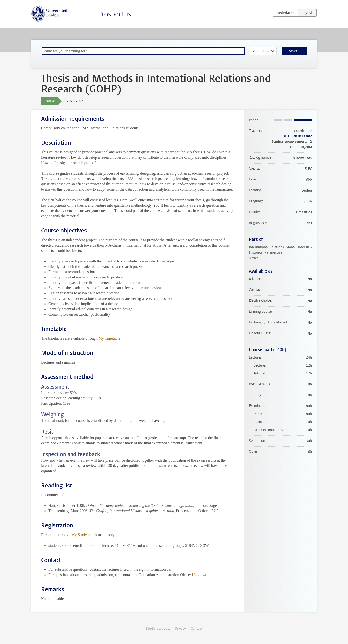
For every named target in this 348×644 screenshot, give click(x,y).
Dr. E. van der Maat (297, 136)
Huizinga (199, 575)
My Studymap (82, 535)
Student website (158, 629)
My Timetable (109, 338)
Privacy (181, 629)
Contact (196, 629)
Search (294, 51)
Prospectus (115, 14)
